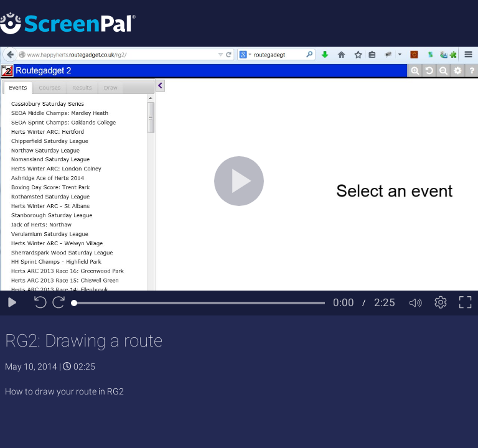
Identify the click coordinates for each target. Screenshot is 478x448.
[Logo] (68, 23)
